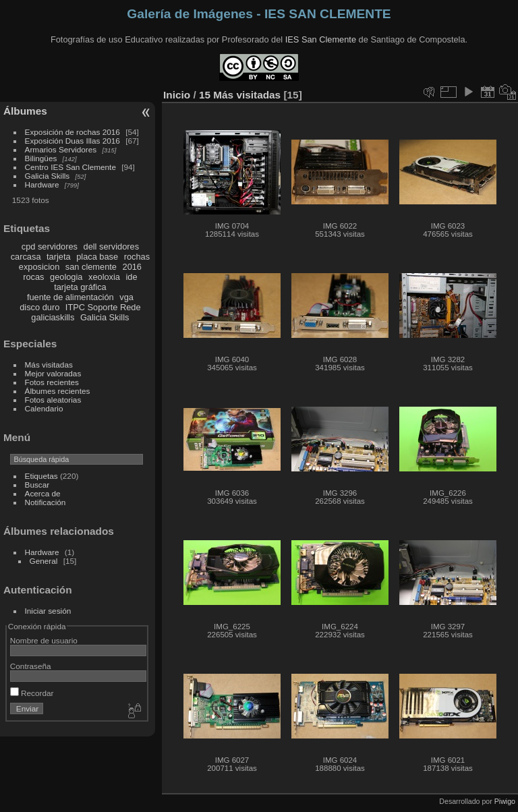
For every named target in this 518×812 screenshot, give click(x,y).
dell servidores (112, 246)
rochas (137, 257)
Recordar (32, 693)
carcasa (26, 257)
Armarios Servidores (61, 149)
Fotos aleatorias (53, 400)
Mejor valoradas (53, 373)
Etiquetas (41, 476)
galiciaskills (53, 317)
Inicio (177, 95)
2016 (132, 267)
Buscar (37, 485)
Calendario (44, 408)
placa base (97, 257)
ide (132, 277)
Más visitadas (49, 365)
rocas (33, 277)
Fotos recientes (52, 382)
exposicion (39, 267)
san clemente (91, 267)
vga (126, 297)
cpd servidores (50, 246)
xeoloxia (104, 277)
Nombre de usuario (44, 640)
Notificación (46, 502)
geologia (66, 277)
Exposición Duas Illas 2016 (73, 141)
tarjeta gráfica (80, 287)
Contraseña (31, 666)
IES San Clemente (321, 39)
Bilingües (41, 158)
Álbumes (25, 111)
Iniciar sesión (48, 611)
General (44, 561)
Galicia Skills (48, 176)
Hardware (42, 184)
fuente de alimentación (70, 297)
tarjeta (59, 257)
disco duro (39, 307)
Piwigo (505, 801)
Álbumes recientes (58, 391)
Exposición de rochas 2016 (73, 132)
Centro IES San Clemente (70, 167)
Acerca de (43, 493)
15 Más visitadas (240, 95)
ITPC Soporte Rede (103, 307)
